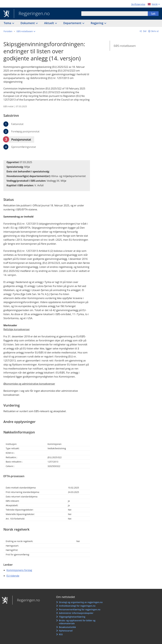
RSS (61, 634)
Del (144, 31)
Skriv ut (155, 31)
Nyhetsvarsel (66, 631)
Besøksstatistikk (67, 627)
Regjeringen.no (32, 14)
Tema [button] (8, 23)
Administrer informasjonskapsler (76, 613)
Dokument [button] (28, 23)
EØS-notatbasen (125, 46)
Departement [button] (73, 23)
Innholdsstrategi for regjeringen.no (77, 606)
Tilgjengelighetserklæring (72, 617)
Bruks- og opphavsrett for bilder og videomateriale (77, 622)
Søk (153, 14)
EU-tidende (13, 576)
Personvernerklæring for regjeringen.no (80, 609)
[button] (26, 31)
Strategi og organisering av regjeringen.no (81, 602)
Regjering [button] (97, 23)
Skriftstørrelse (138, 4)
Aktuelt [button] (49, 23)
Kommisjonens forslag (19, 570)
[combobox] (115, 14)
